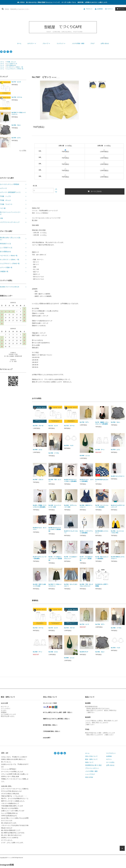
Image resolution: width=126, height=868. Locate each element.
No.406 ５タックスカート (118, 476)
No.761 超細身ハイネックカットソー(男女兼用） (102, 423)
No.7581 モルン (16, 125)
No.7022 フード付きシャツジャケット (19, 113)
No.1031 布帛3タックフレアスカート (118, 558)
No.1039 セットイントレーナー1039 (55, 506)
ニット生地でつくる (12, 64)
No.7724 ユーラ (84, 624)
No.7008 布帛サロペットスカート (86, 506)
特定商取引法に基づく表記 (93, 765)
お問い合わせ (105, 43)
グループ (47, 43)
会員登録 (100, 9)
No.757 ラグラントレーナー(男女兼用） (40, 558)
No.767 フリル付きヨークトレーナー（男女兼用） (86, 559)
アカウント (89, 9)
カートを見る (110, 762)
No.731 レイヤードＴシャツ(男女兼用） (86, 532)
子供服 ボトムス (11, 62)
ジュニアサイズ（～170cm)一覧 (15, 69)
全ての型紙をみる (11, 65)
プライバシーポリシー (92, 768)
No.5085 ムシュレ (85, 456)
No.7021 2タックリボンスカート (71, 585)
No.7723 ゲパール (17, 97)
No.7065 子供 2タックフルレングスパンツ (86, 585)
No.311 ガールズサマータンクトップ (118, 506)
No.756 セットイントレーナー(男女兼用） (102, 506)
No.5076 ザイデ (84, 652)
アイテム (120, 9)
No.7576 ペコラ (69, 446)
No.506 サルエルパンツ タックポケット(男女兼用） (55, 529)
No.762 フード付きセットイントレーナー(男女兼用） (55, 559)
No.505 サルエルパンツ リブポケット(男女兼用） (71, 480)
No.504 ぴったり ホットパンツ (40, 529)
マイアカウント (111, 753)
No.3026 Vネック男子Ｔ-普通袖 (102, 585)
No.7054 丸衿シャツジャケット (102, 532)
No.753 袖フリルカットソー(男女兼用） (102, 558)
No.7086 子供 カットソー (55, 480)
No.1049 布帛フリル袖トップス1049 (39, 585)
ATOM (91, 777)
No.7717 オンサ (16, 82)
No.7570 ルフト (16, 138)
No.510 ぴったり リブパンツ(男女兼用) (87, 480)
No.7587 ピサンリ (38, 480)
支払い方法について (91, 756)
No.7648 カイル (38, 450)
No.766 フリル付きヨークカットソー (71, 558)
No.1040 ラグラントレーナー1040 (70, 506)
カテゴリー (32, 43)
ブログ (92, 43)
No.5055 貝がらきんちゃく (102, 480)
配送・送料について (91, 759)
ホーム (19, 43)
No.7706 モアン (84, 422)
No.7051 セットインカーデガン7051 (117, 532)
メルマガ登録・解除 (78, 43)
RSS (87, 777)
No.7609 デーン (100, 450)
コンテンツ (61, 43)
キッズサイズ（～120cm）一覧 (15, 67)
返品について (89, 762)
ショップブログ (90, 774)
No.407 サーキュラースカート (71, 532)
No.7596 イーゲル (54, 453)
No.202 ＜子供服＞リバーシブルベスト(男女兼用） (40, 506)
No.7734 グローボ (38, 426)
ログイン (110, 9)
